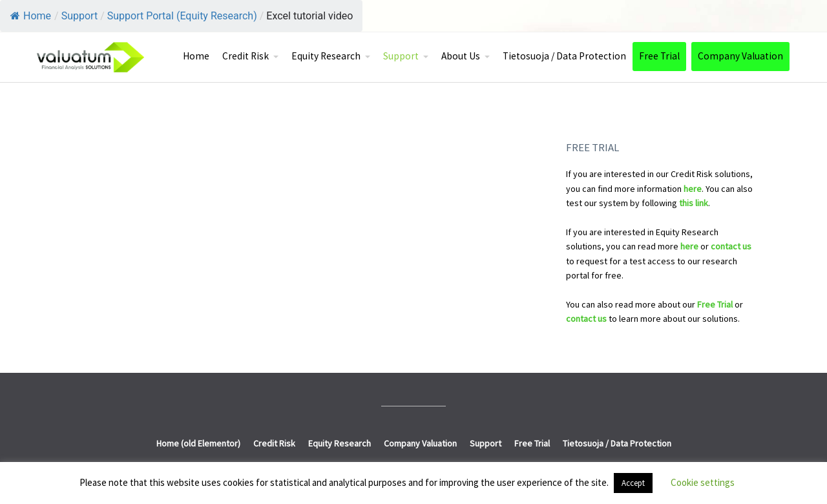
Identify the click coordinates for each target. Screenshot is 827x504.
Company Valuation (740, 56)
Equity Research (326, 56)
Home (31, 16)
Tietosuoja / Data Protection (564, 56)
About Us (461, 56)
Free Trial (659, 56)
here (693, 189)
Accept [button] (633, 483)
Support (401, 56)
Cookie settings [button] (703, 482)
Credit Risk (246, 56)
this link (694, 203)
